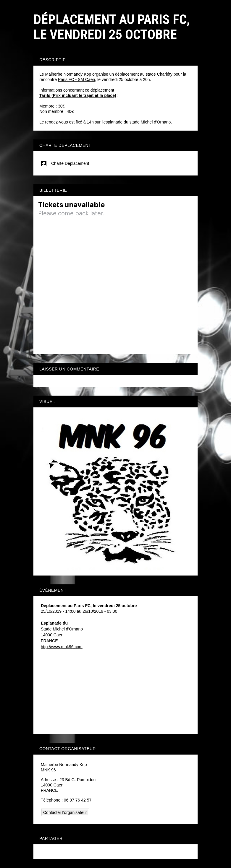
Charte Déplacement (65, 163)
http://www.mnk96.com (62, 647)
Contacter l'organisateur (65, 812)
